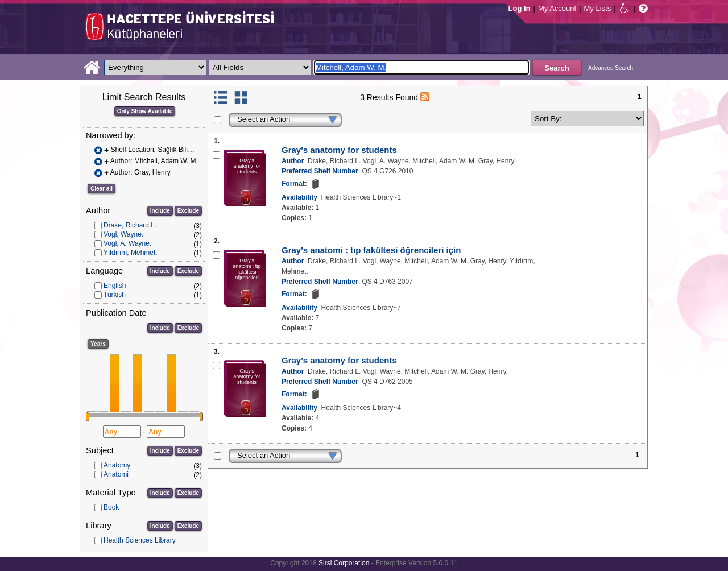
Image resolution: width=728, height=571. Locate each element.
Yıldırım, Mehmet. (131, 253)
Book (111, 507)
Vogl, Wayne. (123, 234)
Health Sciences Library (140, 540)
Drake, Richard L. (130, 225)
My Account (557, 8)
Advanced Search (611, 68)
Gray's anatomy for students (339, 150)
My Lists (598, 8)
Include (160, 211)
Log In (520, 8)
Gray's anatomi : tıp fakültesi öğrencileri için (371, 250)
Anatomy (117, 465)
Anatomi (116, 474)
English (115, 285)
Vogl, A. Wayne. (127, 243)
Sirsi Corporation (344, 563)
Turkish (115, 295)
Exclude (188, 211)
